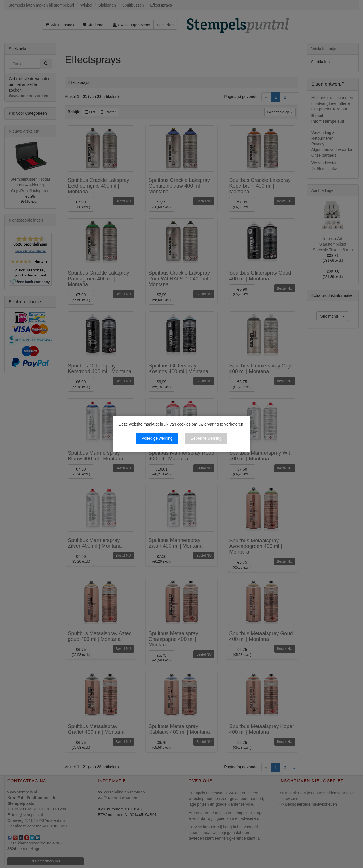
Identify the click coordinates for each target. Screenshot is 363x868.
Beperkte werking (206, 438)
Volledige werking (157, 438)
